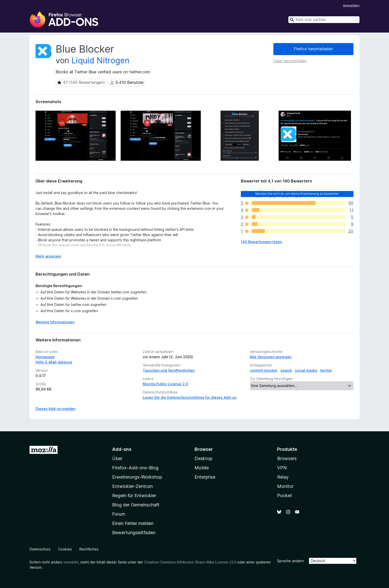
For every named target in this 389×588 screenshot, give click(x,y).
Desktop (203, 458)
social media (306, 370)
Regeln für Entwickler (134, 496)
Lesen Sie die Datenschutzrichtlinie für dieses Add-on (190, 397)
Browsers (287, 458)
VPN (282, 468)
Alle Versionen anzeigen (271, 357)
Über (117, 458)
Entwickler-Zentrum (133, 486)
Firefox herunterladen (314, 49)
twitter (326, 370)
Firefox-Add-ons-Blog (135, 468)
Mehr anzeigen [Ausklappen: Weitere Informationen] (48, 256)
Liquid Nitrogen (100, 60)
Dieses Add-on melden (55, 409)
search (286, 370)
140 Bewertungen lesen (261, 242)
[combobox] (324, 20)
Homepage (45, 357)
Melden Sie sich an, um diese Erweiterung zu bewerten (297, 194)
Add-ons (122, 449)
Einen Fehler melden (133, 523)
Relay (283, 477)
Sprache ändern (290, 561)
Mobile (202, 468)
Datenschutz (40, 549)
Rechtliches (89, 549)
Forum (119, 514)
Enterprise (205, 477)
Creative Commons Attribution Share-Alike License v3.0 (190, 562)
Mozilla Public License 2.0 (165, 384)
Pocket (285, 496)
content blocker (264, 370)
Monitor (285, 486)
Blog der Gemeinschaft (136, 505)
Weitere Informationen (55, 322)
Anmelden (351, 6)
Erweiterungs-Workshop (137, 477)
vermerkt (71, 562)
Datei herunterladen (290, 61)
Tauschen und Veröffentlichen (169, 370)
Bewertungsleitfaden (134, 533)
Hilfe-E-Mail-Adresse (54, 362)
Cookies (65, 549)
